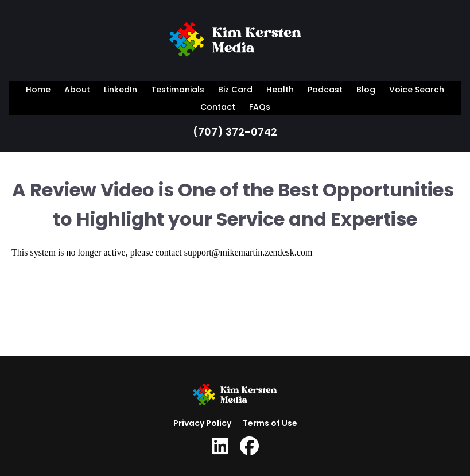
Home (38, 90)
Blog (366, 90)
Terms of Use (270, 423)
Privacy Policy (202, 423)
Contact (218, 107)
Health (280, 90)
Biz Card (235, 90)
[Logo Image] (235, 42)
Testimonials (178, 90)
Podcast (325, 90)
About (77, 90)
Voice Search (417, 90)
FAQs (260, 107)
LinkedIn (121, 90)
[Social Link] (220, 446)
